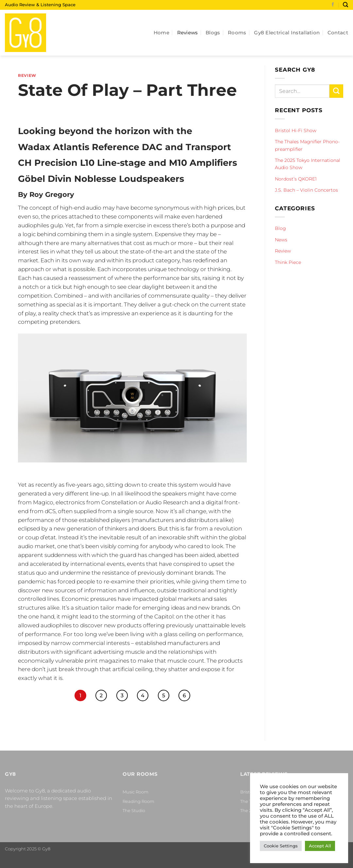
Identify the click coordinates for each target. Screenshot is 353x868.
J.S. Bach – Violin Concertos (306, 190)
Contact (338, 33)
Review (27, 76)
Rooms (237, 33)
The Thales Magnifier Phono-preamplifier (307, 145)
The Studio (134, 810)
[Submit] (336, 91)
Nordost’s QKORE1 (296, 179)
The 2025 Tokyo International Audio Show (308, 164)
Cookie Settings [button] (281, 846)
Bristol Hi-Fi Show (296, 130)
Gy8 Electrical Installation (287, 33)
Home (161, 33)
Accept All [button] (320, 846)
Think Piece (288, 262)
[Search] (345, 5)
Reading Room (138, 801)
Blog (280, 228)
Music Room (135, 792)
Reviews (188, 33)
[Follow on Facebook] (333, 5)
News (281, 240)
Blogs (213, 33)
